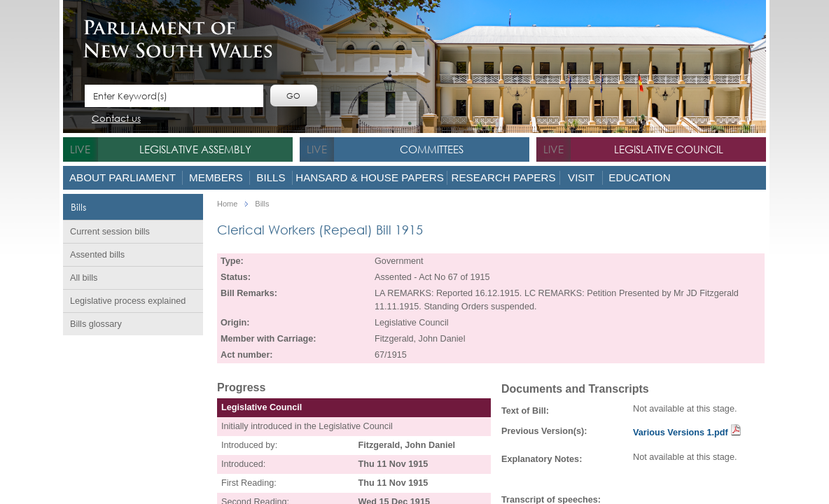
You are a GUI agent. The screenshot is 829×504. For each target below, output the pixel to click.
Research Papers (503, 177)
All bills (84, 278)
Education (639, 177)
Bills (271, 177)
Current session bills (110, 232)
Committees (432, 149)
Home (227, 204)
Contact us (116, 119)
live (80, 149)
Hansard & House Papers (370, 177)
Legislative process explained (128, 301)
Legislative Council (669, 149)
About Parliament (123, 177)
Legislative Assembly (195, 149)
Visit (581, 177)
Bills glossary (96, 324)
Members (216, 177)
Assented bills (97, 255)
